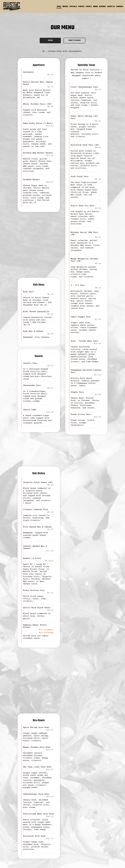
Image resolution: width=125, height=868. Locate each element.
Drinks (65, 7)
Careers (120, 7)
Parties (81, 7)
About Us (111, 7)
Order (95, 7)
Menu (59, 7)
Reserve (103, 7)
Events (89, 7)
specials (73, 7)
